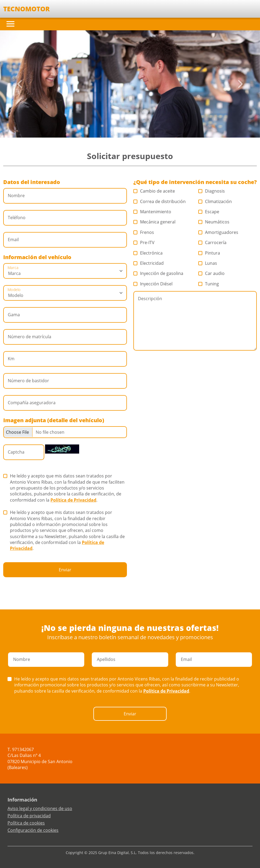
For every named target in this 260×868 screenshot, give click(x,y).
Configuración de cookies (33, 830)
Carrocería (213, 242)
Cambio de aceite (154, 191)
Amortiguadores (218, 232)
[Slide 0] (122, 129)
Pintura (209, 253)
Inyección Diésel (153, 284)
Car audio (212, 273)
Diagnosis (212, 191)
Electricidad (149, 263)
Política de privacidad (29, 816)
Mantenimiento (152, 212)
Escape (209, 212)
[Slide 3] (134, 129)
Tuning (209, 284)
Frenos (144, 232)
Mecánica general (155, 222)
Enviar (65, 570)
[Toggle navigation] (10, 24)
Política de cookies (26, 823)
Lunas (208, 263)
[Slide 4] (139, 129)
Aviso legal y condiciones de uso (40, 808)
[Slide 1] (126, 129)
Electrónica (148, 253)
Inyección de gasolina (158, 273)
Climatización (215, 201)
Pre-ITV (144, 242)
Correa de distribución (160, 201)
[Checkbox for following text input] (65, 432)
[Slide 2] (130, 129)
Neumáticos (214, 222)
